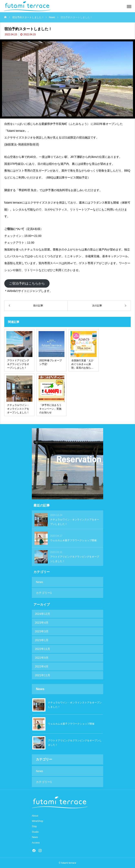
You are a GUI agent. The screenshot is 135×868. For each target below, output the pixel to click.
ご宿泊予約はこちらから (27, 283)
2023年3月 (42, 631)
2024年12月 (43, 614)
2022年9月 (42, 658)
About (35, 816)
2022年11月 (43, 649)
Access (36, 843)
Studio (35, 832)
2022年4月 (42, 666)
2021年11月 (43, 675)
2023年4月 (42, 623)
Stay (34, 826)
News (39, 582)
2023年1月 (42, 640)
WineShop (37, 821)
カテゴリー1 (44, 593)
